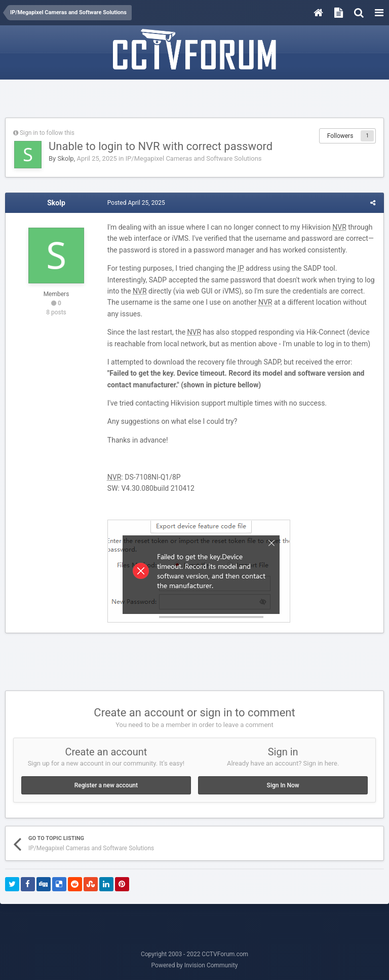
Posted (136, 203)
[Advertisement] (194, 100)
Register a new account (106, 785)
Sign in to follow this (47, 133)
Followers (340, 136)
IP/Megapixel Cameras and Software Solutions (194, 158)
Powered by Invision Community (195, 965)
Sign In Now (283, 785)
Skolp (65, 158)
